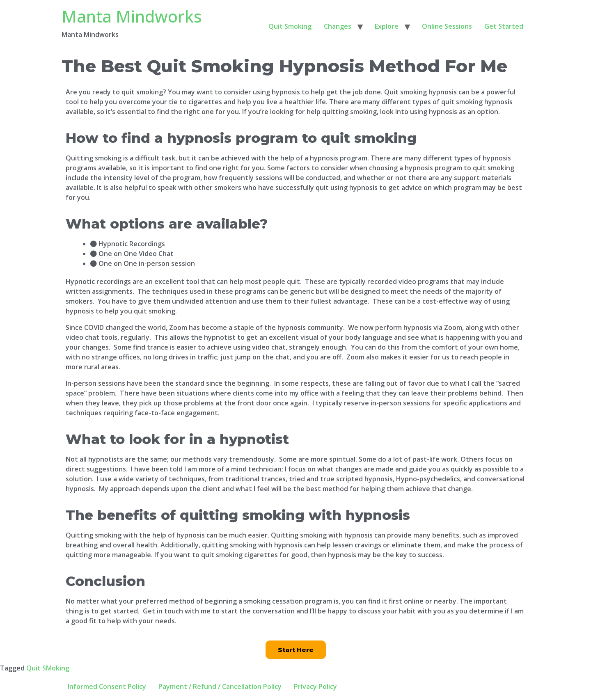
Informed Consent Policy (107, 686)
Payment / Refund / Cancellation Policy (220, 686)
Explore (387, 26)
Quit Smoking (290, 26)
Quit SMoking (48, 668)
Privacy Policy (315, 686)
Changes (338, 26)
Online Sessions (447, 26)
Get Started (504, 26)
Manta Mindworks (132, 16)
